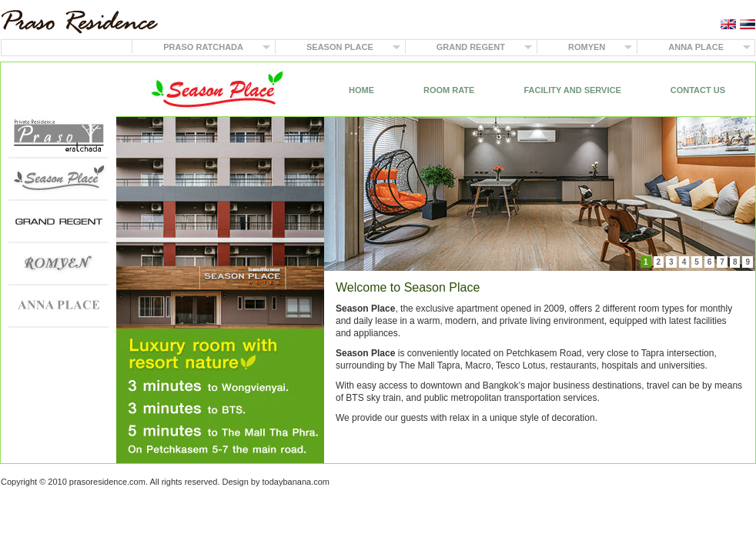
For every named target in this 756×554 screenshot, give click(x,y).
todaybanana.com (296, 482)
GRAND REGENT (471, 47)
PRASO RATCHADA (203, 47)
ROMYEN (587, 47)
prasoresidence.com (107, 482)
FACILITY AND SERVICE (572, 90)
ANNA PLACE (696, 47)
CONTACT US (698, 90)
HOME (361, 90)
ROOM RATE (449, 90)
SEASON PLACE (340, 47)
